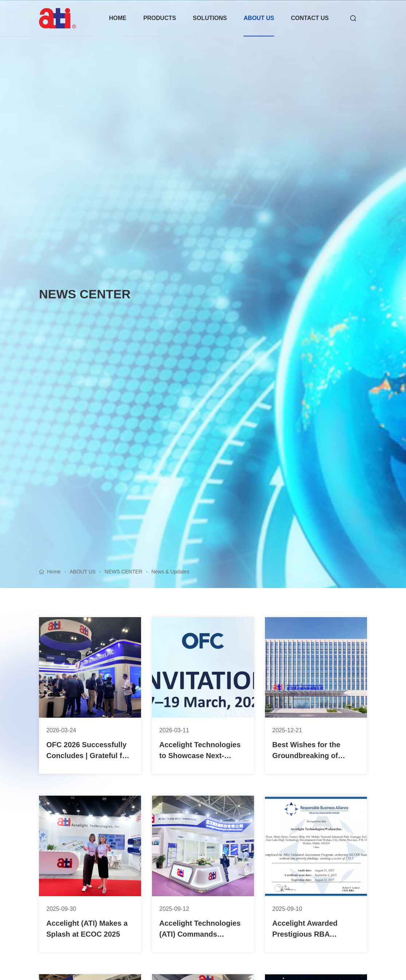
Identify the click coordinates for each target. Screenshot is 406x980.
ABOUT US (259, 18)
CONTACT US (310, 18)
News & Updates (170, 572)
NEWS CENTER (123, 572)
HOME (118, 18)
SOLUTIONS (210, 18)
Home (54, 572)
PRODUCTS (160, 18)
